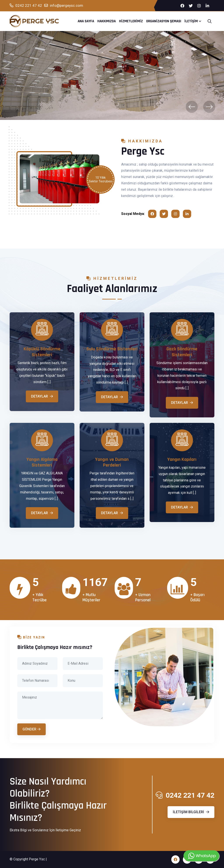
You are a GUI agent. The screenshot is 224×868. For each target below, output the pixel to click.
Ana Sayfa (86, 21)
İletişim (191, 21)
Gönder (31, 729)
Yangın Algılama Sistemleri (42, 463)
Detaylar (42, 396)
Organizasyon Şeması (164, 21)
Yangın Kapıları (182, 460)
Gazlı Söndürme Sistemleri (182, 352)
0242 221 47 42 (26, 6)
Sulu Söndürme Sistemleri (112, 349)
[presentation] (192, 107)
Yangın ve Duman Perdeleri (112, 463)
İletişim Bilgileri (191, 812)
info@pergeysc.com (64, 6)
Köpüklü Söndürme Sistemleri (42, 352)
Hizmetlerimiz (131, 21)
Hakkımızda (107, 21)
